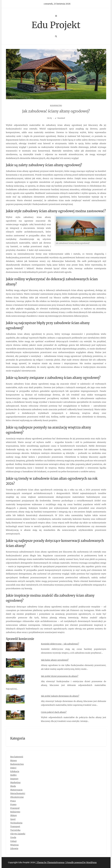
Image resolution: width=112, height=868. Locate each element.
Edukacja (15, 771)
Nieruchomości (18, 793)
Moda (13, 786)
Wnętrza (14, 845)
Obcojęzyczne (17, 797)
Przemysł (15, 808)
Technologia (16, 823)
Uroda (13, 837)
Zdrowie (14, 848)
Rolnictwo (15, 812)
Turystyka (15, 830)
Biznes (14, 761)
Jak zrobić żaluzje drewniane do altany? (60, 696)
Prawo (13, 804)
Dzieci (13, 768)
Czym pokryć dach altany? (54, 712)
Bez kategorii (17, 757)
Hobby (14, 775)
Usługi (14, 841)
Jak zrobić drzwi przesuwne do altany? (60, 676)
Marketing (15, 782)
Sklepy (14, 815)
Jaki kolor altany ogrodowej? (55, 660)
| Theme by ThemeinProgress (50, 862)
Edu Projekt (56, 25)
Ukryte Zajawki (18, 834)
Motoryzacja (16, 790)
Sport (13, 819)
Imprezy (14, 779)
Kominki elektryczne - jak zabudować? (60, 644)
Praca (13, 801)
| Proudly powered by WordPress (81, 862)
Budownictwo (56, 106)
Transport (15, 826)
